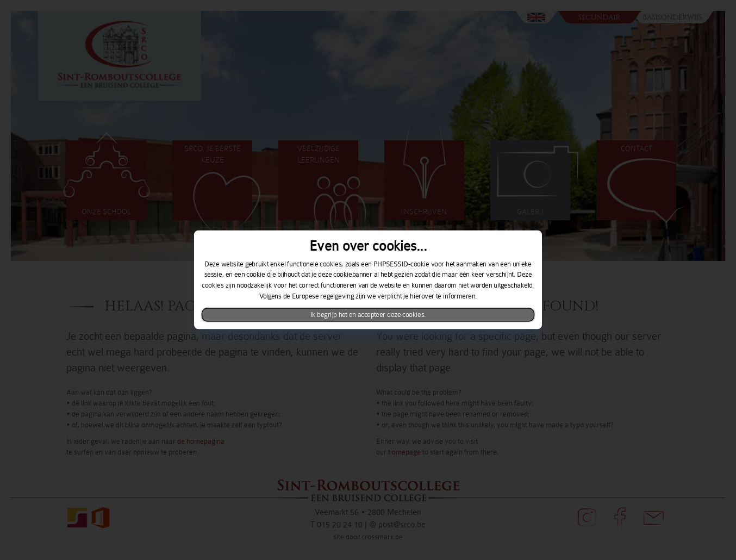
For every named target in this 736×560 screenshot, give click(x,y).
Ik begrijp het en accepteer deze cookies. (368, 315)
